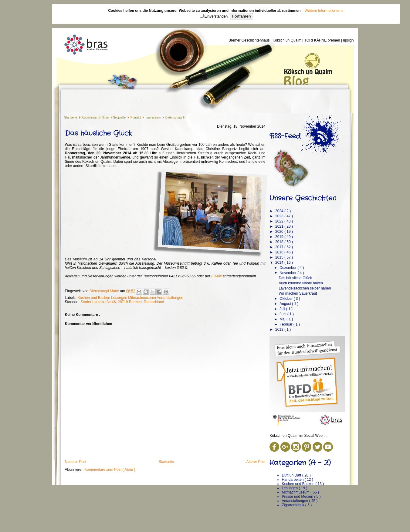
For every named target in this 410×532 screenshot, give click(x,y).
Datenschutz (174, 117)
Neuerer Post (76, 462)
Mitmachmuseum (142, 298)
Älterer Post (256, 462)
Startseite (71, 117)
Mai (283, 319)
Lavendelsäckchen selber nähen (305, 288)
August (286, 304)
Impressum (154, 117)
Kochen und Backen (95, 298)
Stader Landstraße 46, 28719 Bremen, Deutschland (122, 302)
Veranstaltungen (170, 298)
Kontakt (136, 117)
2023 (280, 216)
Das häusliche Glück (295, 278)
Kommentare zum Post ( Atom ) (110, 470)
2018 (280, 242)
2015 (280, 257)
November (288, 273)
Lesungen (120, 298)
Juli (283, 309)
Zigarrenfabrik (293, 505)
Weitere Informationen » (324, 11)
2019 (280, 237)
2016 (280, 252)
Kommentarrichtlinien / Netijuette (104, 117)
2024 (280, 211)
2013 (280, 330)
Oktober (286, 299)
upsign (348, 40)
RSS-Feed (285, 136)
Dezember (288, 268)
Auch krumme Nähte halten (301, 283)
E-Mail (216, 276)
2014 (280, 263)
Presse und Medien (298, 497)
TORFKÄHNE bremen (323, 40)
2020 (280, 232)
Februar (286, 324)
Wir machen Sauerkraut (298, 293)
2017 (280, 247)
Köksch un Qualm (287, 40)
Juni (283, 314)
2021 (280, 226)
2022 (280, 221)
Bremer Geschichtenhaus (250, 40)
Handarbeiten (293, 480)
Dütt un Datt (292, 475)
